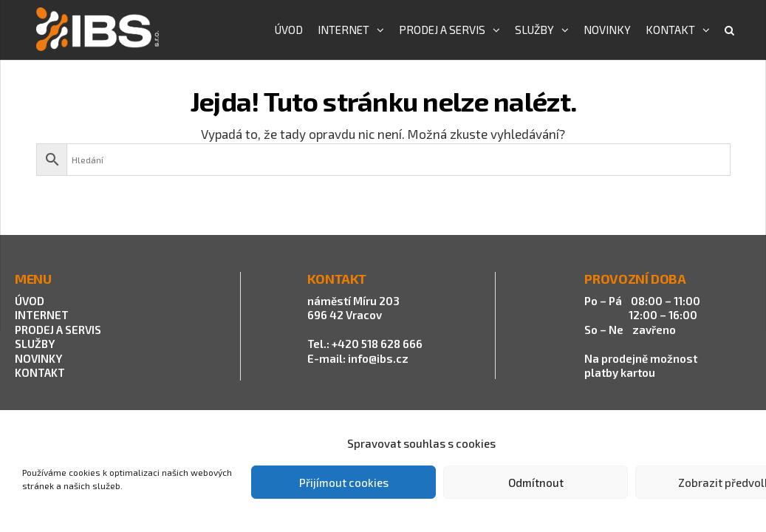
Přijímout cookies (344, 482)
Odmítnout (536, 482)
